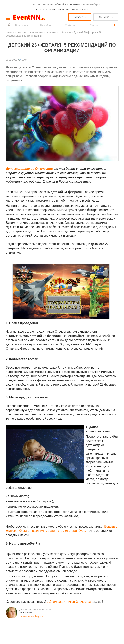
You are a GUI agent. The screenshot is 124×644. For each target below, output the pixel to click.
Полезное (22, 32)
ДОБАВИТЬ (106, 17)
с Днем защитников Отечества (69, 602)
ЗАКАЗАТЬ (80, 17)
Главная (10, 32)
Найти (9, 25)
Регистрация (56, 10)
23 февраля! (65, 32)
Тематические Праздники (43, 32)
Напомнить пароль (77, 10)
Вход (38, 10)
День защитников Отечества (30, 169)
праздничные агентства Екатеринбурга (58, 531)
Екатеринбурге (91, 5)
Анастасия (25, 613)
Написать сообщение (32, 616)
